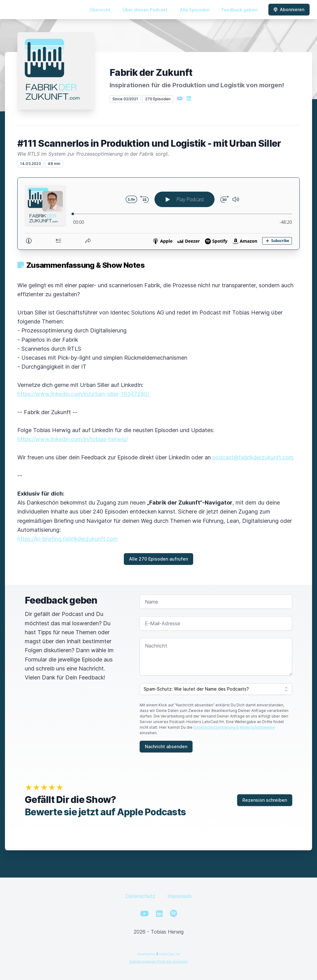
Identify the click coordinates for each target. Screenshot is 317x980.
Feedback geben (239, 10)
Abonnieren (289, 9)
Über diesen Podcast (145, 10)
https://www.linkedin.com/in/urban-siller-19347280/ (84, 394)
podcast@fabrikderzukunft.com (253, 457)
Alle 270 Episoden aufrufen (158, 559)
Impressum (180, 896)
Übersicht (100, 10)
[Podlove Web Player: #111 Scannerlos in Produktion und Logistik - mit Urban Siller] (158, 214)
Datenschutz (140, 896)
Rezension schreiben (265, 800)
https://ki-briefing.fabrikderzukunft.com (67, 539)
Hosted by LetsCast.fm (159, 954)
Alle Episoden (195, 10)
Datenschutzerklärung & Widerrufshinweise (234, 727)
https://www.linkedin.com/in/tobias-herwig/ (73, 439)
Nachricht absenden (166, 746)
